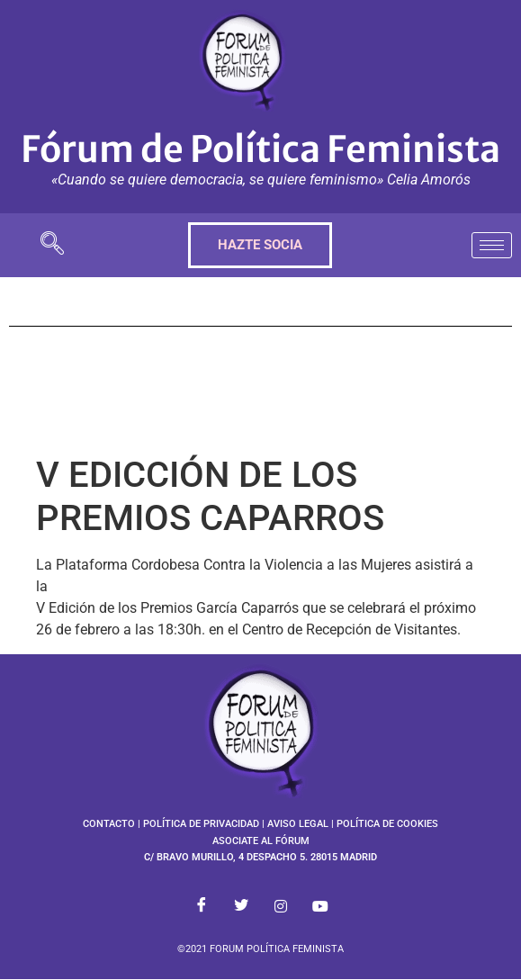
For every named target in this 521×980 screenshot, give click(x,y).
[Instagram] (281, 906)
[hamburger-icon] (492, 245)
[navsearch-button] (52, 245)
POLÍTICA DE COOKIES (387, 824)
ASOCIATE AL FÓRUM (261, 841)
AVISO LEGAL (298, 824)
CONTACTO (109, 824)
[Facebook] (202, 906)
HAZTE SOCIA (260, 245)
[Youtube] (320, 906)
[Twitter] (241, 906)
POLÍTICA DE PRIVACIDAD (201, 824)
